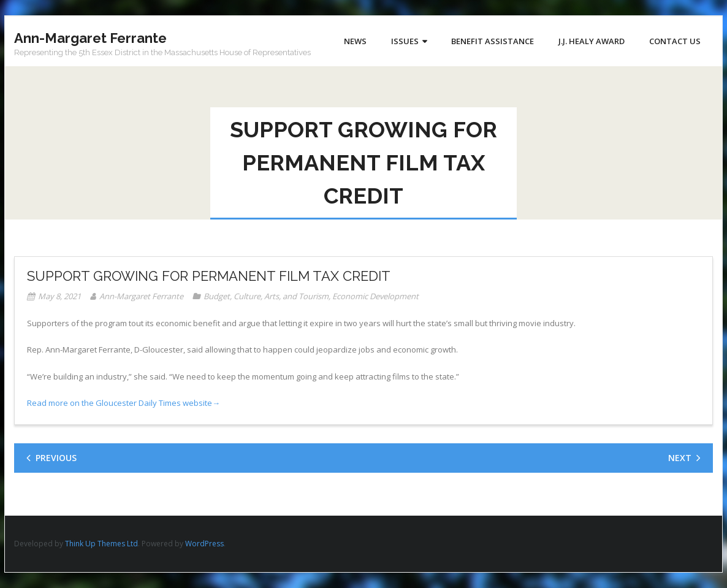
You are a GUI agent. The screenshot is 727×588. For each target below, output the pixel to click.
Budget (217, 296)
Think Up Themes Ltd (101, 544)
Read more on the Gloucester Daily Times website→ (124, 403)
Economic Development (375, 296)
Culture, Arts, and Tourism (281, 296)
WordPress (204, 544)
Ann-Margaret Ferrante (141, 296)
